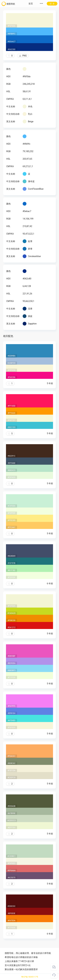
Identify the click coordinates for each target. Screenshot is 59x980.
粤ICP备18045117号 (30, 977)
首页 (31, 4)
